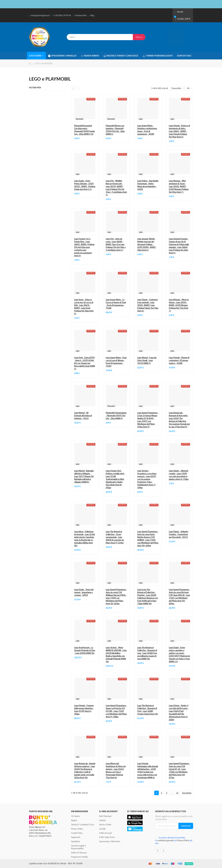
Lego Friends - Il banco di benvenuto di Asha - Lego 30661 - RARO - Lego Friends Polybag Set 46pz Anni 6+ (179, 131)
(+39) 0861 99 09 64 (62, 15)
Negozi (74, 820)
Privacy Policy (77, 829)
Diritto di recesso (79, 853)
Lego (141, 119)
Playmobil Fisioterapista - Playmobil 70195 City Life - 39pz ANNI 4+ (116, 416)
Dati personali (105, 816)
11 (177, 793)
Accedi (179, 12)
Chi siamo (75, 816)
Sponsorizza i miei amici (110, 841)
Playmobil (80, 119)
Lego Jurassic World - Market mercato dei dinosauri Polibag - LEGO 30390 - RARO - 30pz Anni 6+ (147, 244)
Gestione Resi (81, 15)
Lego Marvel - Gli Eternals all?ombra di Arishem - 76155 (83, 416)
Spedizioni (75, 841)
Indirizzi (102, 820)
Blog (92, 15)
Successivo (187, 793)
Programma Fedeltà (79, 857)
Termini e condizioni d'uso (83, 825)
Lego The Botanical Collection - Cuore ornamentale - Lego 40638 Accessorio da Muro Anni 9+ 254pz (115, 537)
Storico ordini (105, 825)
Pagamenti (76, 837)
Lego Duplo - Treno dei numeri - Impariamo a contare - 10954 (84, 592)
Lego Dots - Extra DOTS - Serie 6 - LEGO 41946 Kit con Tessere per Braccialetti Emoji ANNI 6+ (85, 363)
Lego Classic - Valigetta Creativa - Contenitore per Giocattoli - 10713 (179, 534)
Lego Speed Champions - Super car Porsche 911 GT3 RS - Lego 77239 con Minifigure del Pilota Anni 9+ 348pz (116, 711)
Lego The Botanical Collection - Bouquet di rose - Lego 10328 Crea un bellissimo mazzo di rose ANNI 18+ (147, 653)
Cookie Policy (77, 833)
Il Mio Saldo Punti (107, 837)
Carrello (102, 829)
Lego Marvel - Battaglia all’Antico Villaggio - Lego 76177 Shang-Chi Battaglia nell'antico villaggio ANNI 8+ (84, 476)
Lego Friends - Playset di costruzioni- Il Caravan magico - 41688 (179, 360)
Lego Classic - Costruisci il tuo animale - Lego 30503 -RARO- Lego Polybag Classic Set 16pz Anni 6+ (148, 305)
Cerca (139, 37)
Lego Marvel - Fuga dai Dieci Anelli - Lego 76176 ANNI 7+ (147, 360)
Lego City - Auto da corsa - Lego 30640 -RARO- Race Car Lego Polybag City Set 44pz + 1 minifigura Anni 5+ (116, 244)
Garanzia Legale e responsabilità (79, 847)
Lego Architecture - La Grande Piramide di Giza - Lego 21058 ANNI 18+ (85, 650)
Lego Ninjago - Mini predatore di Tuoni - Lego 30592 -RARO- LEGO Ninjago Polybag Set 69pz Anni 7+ (179, 186)
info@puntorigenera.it (40, 15)
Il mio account (106, 833)
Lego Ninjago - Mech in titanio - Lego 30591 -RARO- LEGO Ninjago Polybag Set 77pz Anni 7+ (179, 305)
